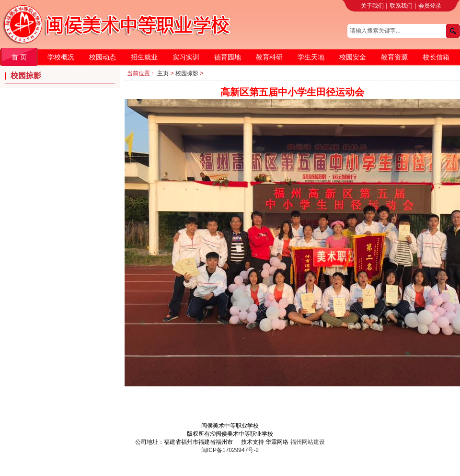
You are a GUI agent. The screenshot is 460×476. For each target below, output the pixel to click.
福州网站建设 (308, 442)
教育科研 (269, 57)
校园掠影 (187, 73)
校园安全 (353, 57)
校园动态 (103, 57)
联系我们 (401, 6)
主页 (163, 73)
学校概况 (61, 57)
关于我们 (372, 6)
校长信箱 (436, 57)
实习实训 (186, 57)
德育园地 (228, 57)
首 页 (19, 57)
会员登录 (430, 6)
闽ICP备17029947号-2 (230, 450)
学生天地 (311, 57)
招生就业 (144, 57)
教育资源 (394, 57)
